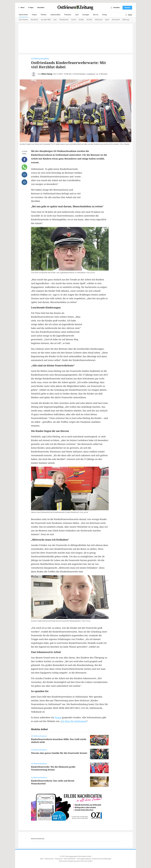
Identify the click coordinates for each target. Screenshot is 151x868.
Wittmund (99, 20)
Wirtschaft (116, 20)
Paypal (58, 717)
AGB (42, 859)
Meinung (126, 20)
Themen (44, 15)
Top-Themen (23, 20)
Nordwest (34, 20)
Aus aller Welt (46, 20)
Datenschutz (49, 859)
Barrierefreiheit (70, 859)
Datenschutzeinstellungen (102, 859)
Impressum (59, 859)
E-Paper (31, 8)
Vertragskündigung (84, 859)
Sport (107, 20)
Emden (81, 20)
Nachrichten (23, 15)
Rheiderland (64, 20)
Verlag (104, 15)
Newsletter (41, 8)
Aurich (74, 20)
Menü (21, 8)
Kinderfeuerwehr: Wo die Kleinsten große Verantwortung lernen (53, 768)
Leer (55, 20)
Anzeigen (86, 15)
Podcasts (68, 15)
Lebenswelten (55, 15)
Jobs (77, 15)
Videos (34, 15)
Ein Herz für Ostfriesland (74, 721)
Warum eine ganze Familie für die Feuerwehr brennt (59, 753)
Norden (89, 20)
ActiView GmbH (87, 861)
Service (96, 15)
